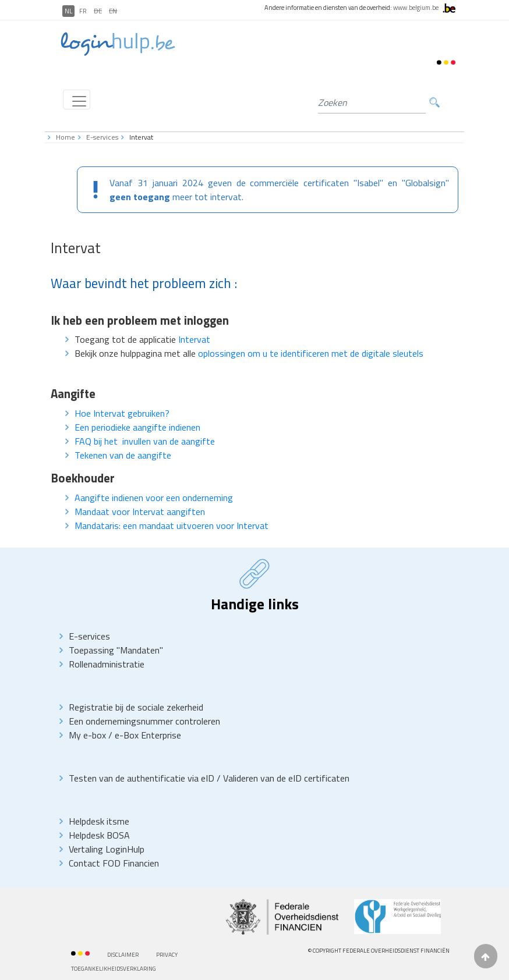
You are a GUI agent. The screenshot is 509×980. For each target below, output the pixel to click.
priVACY (167, 955)
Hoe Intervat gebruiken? (122, 413)
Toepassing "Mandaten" (116, 650)
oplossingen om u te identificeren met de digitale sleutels (311, 353)
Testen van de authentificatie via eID (143, 778)
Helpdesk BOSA (99, 835)
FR (83, 11)
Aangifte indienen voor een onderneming (154, 498)
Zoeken (434, 103)
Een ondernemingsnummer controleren (144, 721)
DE (98, 11)
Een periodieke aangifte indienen (137, 427)
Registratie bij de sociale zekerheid (136, 707)
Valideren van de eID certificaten (286, 778)
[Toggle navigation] (77, 100)
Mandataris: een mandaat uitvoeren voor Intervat (172, 525)
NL (68, 11)
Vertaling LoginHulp (107, 849)
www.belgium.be (416, 8)
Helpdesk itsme (99, 821)
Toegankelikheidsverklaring (114, 969)
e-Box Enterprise (148, 735)
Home (66, 137)
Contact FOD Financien (114, 863)
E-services (102, 137)
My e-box (87, 735)
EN (113, 11)
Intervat (194, 339)
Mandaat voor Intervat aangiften (140, 512)
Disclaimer (123, 955)
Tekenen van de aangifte (123, 455)
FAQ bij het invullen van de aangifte (145, 441)
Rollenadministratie (107, 664)
